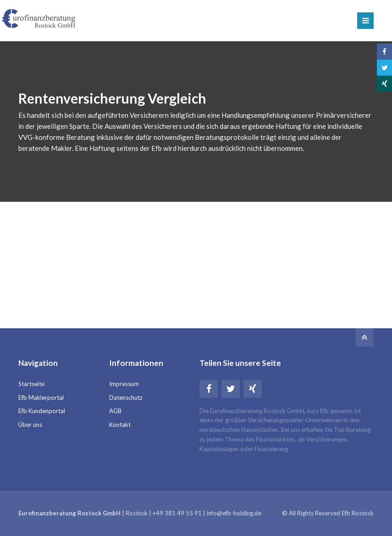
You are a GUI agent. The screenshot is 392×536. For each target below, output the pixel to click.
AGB (115, 411)
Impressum (124, 384)
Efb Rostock (358, 513)
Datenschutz (126, 398)
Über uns (30, 425)
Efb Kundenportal (42, 411)
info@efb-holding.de (234, 513)
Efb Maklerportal (41, 398)
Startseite (31, 384)
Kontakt (120, 425)
